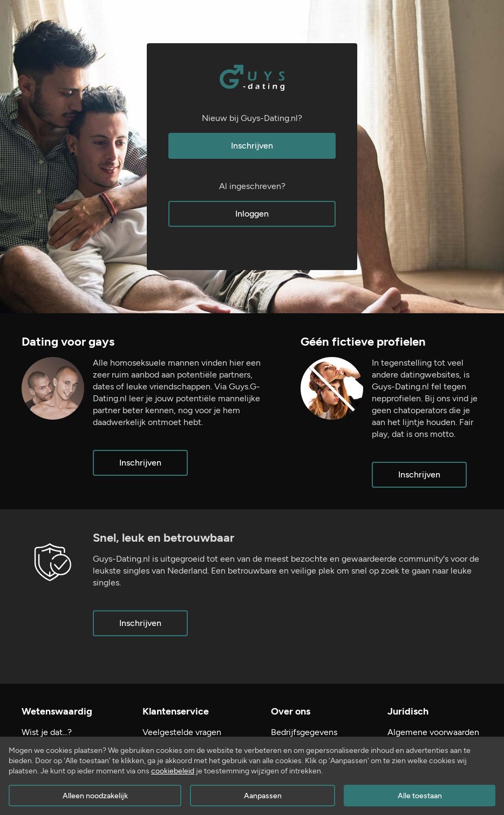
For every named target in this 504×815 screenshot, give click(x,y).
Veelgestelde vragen (182, 732)
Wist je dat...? (47, 732)
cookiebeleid (173, 771)
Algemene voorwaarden (433, 732)
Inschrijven (252, 146)
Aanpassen (263, 796)
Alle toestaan (420, 796)
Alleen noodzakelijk (95, 796)
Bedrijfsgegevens (304, 732)
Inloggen (252, 214)
